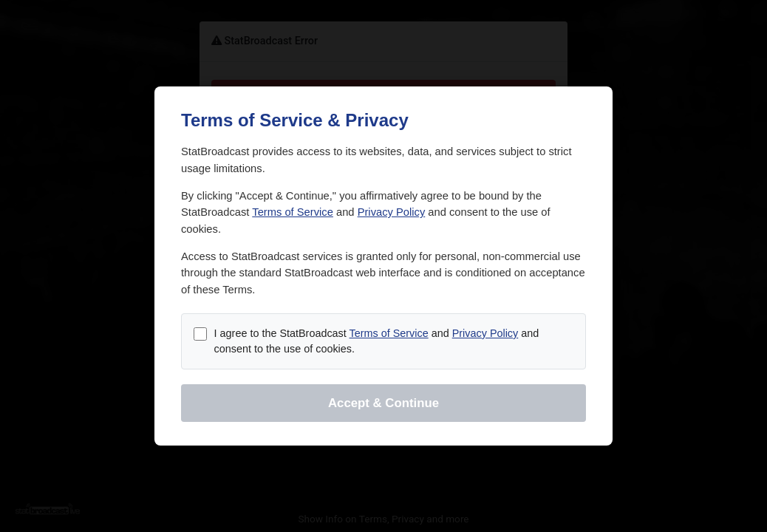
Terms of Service (293, 212)
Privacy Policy (392, 212)
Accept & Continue (383, 403)
